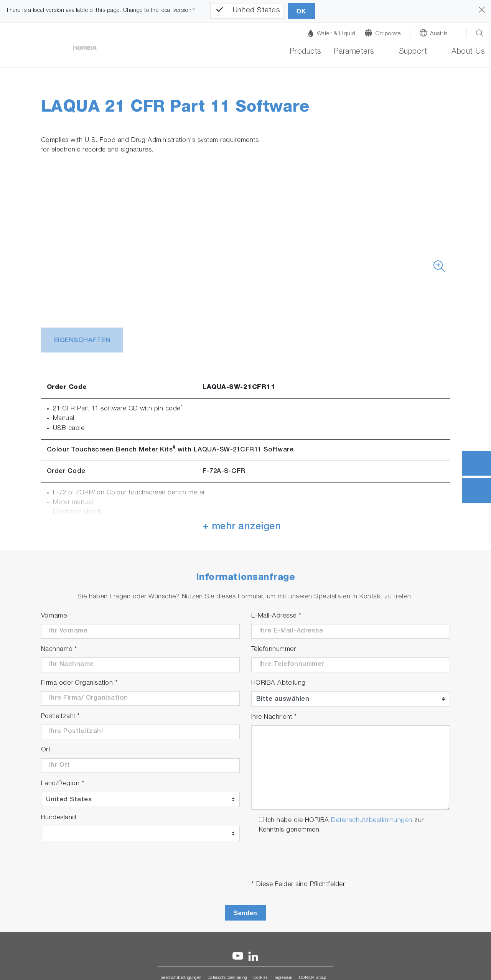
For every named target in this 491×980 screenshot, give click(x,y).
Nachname (59, 650)
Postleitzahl (61, 717)
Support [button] (413, 52)
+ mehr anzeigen (242, 527)
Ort (46, 750)
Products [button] (306, 52)
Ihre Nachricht (274, 717)
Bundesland (59, 818)
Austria (439, 34)
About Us (468, 52)
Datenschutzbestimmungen (372, 821)
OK (301, 11)
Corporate (388, 34)
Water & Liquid (332, 33)
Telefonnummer (274, 650)
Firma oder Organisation (80, 683)
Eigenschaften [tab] (82, 341)
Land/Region (63, 784)
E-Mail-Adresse (276, 616)
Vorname (54, 616)
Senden (246, 913)
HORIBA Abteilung (278, 683)
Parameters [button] (354, 52)
